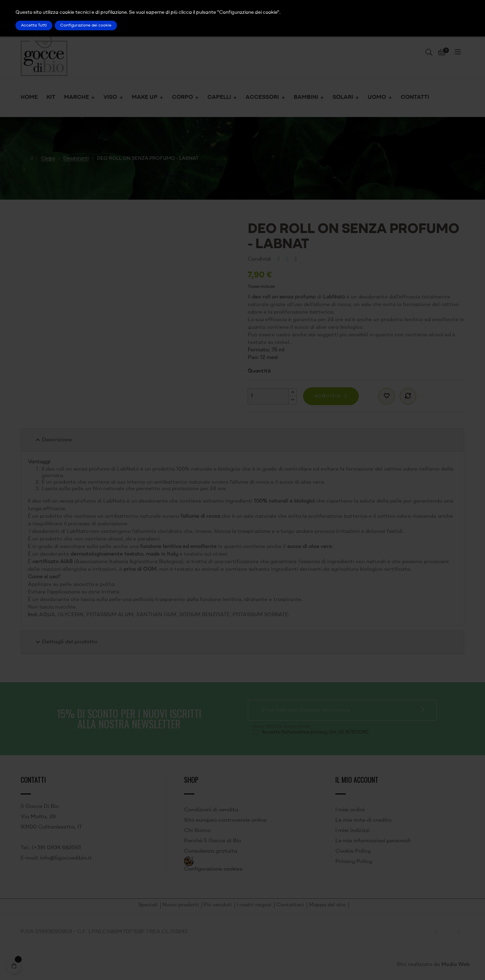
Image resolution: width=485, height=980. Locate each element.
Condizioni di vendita (211, 810)
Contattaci (290, 905)
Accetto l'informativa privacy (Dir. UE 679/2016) (315, 732)
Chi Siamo (197, 831)
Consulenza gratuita (211, 851)
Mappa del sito (327, 905)
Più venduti (218, 905)
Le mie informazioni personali (373, 841)
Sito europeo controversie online (225, 820)
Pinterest (296, 259)
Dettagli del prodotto (66, 642)
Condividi (279, 259)
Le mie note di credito (363, 820)
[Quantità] (268, 396)
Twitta (287, 259)
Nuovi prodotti (181, 905)
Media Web (455, 965)
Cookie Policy (353, 851)
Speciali (148, 905)
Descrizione (53, 440)
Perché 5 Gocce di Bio (213, 841)
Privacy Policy (354, 862)
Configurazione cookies (213, 869)
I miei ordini (350, 810)
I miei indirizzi (353, 831)
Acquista (328, 396)
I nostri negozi (254, 905)
